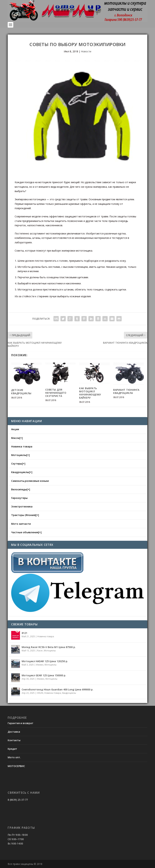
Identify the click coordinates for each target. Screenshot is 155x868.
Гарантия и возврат (21, 723)
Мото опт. (14, 757)
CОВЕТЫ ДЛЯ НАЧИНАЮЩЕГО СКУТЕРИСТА (56, 393)
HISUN (40, 693)
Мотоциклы (19, 455)
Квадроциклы (20, 472)
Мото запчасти (21, 524)
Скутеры (17, 464)
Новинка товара (22, 446)
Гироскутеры (19, 498)
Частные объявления (25, 532)
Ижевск (40, 665)
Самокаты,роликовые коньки (30, 481)
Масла (15, 438)
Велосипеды (19, 489)
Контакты (14, 740)
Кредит (12, 749)
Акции (15, 429)
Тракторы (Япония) (23, 515)
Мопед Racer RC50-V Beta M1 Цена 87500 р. (49, 647)
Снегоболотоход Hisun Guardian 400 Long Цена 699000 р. (57, 689)
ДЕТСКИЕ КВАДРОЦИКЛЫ (21, 392)
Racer (40, 651)
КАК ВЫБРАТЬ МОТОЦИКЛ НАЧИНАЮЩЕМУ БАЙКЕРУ (90, 393)
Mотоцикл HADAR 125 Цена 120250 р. (45, 661)
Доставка (14, 732)
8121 (24, 633)
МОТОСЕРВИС (16, 766)
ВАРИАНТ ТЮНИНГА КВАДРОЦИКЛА (126, 391)
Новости (86, 51)
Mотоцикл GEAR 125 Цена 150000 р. (44, 675)
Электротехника (22, 506)
